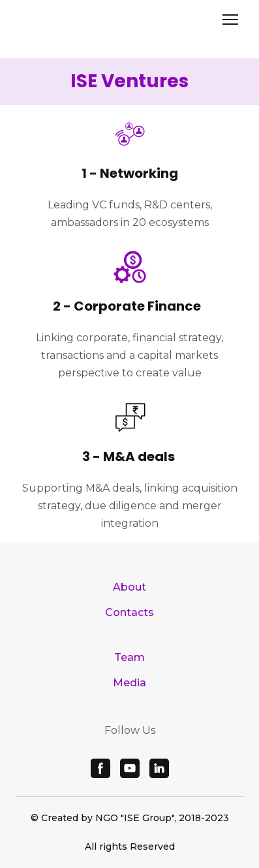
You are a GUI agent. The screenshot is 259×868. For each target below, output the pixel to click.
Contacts (129, 612)
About (129, 587)
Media (129, 683)
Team (129, 657)
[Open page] (129, 23)
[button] (100, 768)
